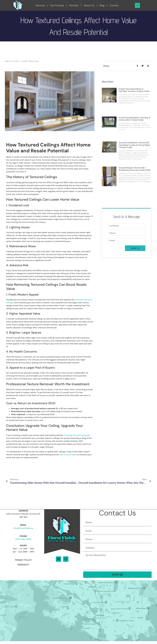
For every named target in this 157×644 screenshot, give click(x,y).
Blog (102, 5)
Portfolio (74, 5)
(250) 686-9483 (23, 539)
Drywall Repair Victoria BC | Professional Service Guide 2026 (135, 169)
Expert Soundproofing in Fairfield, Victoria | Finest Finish (134, 90)
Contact (114, 5)
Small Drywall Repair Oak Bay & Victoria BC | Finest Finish (134, 119)
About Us (89, 5)
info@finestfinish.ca (23, 528)
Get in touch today (68, 455)
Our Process (57, 5)
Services (40, 5)
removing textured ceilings (76, 435)
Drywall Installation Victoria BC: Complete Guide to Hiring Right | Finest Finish (134, 145)
